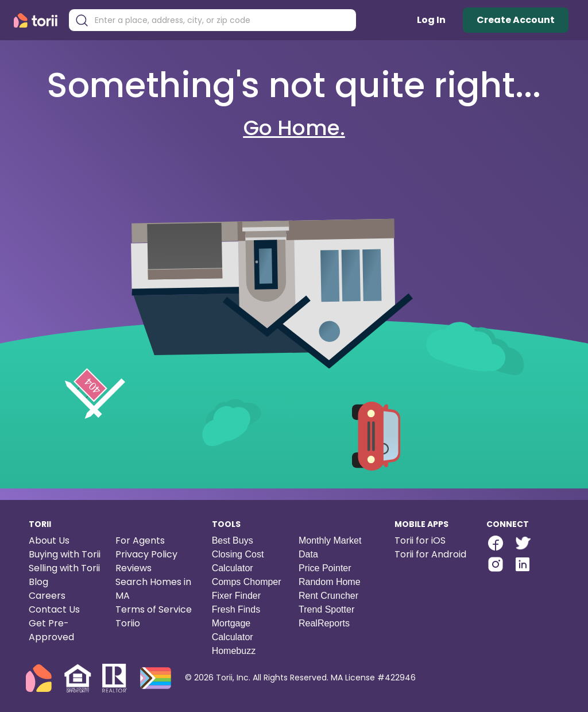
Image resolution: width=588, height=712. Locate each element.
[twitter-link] (522, 543)
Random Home (330, 582)
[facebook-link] (496, 543)
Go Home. (294, 128)
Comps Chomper (247, 582)
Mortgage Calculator (233, 630)
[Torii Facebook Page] (496, 544)
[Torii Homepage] (38, 20)
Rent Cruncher (328, 596)
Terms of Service (154, 609)
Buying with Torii (65, 554)
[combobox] (221, 20)
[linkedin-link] (523, 564)
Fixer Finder (236, 596)
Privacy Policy (146, 554)
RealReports (324, 623)
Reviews (134, 568)
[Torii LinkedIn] (523, 566)
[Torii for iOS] (431, 541)
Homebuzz (234, 651)
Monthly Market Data (330, 547)
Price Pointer (325, 568)
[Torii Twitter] (522, 544)
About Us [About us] (49, 540)
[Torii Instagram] (496, 566)
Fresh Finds (236, 609)
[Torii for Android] (431, 555)
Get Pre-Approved (51, 630)
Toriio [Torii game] (128, 623)
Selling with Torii (64, 568)
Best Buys (233, 540)
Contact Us (54, 609)
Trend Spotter (326, 609)
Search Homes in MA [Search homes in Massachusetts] (153, 589)
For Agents (140, 540)
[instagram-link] (496, 564)
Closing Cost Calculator (238, 561)
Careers (47, 596)
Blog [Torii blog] (38, 582)
